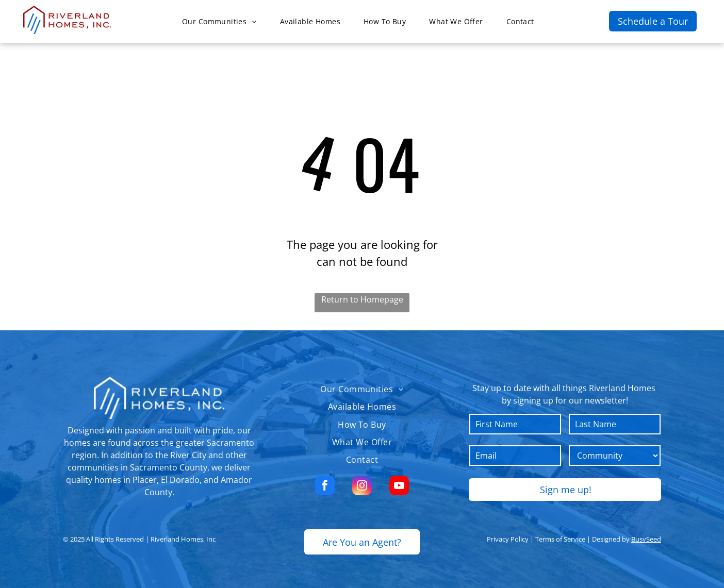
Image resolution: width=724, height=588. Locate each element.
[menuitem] (223, 21)
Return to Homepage (362, 299)
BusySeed (646, 539)
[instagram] (362, 487)
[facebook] (325, 487)
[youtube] (399, 487)
